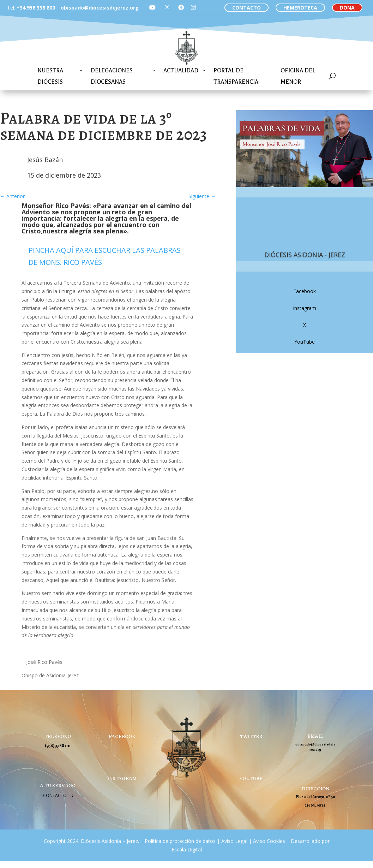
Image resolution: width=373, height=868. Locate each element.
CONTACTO (246, 8)
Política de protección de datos (180, 841)
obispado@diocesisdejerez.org (100, 8)
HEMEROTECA (300, 8)
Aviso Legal (234, 841)
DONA (347, 8)
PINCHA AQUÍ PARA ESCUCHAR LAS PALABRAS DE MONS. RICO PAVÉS (105, 256)
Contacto (55, 795)
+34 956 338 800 (36, 8)
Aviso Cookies (268, 841)
